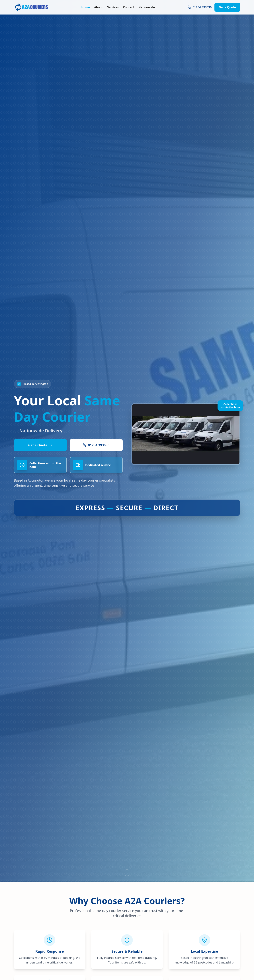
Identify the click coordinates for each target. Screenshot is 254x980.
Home (86, 7)
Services (113, 7)
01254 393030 (199, 7)
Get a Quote (227, 7)
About (98, 7)
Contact (129, 7)
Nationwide (147, 7)
